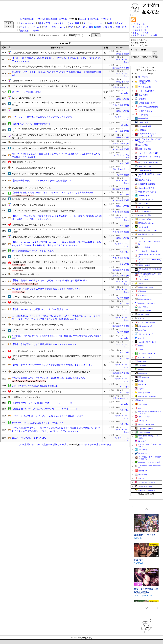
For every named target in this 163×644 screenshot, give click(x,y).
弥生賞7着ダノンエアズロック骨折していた (31, 188)
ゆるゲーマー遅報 (145, 215)
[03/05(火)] (106, 19)
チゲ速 (141, 350)
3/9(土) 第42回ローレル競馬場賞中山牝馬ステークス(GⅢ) (37, 325)
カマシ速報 (124, 163)
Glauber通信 (143, 145)
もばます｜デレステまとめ (147, 342)
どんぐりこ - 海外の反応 (148, 153)
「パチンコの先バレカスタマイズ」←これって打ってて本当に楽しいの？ (47, 416)
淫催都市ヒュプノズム (145, 600)
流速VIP (141, 283)
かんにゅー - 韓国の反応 (148, 162)
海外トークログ (145, 166)
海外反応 (24, 31)
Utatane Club (140, 574)
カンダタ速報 (143, 227)
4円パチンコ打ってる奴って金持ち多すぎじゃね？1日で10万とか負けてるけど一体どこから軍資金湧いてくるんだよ (56, 155)
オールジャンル (28, 23)
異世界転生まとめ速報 (146, 287)
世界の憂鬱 (143, 115)
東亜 (110, 23)
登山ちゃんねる (145, 180)
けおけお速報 (143, 373)
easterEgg (141, 369)
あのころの (142, 330)
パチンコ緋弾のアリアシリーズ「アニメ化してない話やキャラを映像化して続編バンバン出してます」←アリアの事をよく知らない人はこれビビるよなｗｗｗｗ (56, 430)
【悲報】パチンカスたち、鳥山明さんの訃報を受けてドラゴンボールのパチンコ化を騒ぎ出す (54, 110)
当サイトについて (140, 27)
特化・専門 (44, 23)
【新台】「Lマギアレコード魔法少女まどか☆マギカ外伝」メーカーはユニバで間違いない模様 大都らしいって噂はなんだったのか (57, 218)
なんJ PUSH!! (143, 295)
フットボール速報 (145, 219)
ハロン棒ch (124, 93)
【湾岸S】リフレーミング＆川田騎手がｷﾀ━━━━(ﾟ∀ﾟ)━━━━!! (42, 403)
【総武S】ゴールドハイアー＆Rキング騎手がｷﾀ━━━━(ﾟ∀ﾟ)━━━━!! (44, 409)
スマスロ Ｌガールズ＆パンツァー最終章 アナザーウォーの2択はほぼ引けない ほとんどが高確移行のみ (56, 104)
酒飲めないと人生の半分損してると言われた (32, 225)
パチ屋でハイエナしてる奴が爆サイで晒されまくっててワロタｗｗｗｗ (46, 289)
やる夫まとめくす (146, 111)
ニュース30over (143, 307)
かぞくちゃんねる (145, 211)
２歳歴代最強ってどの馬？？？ (26, 274)
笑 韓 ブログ (144, 207)
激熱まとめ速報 (123, 54)
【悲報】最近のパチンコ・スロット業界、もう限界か (36, 81)
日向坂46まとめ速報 (147, 184)
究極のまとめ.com (144, 471)
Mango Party (140, 547)
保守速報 (142, 99)
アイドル (24, 27)
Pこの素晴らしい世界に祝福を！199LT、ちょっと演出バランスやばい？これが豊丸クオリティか (55, 53)
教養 (91, 27)
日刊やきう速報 (144, 314)
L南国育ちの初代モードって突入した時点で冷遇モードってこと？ (41, 237)
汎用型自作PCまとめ (146, 223)
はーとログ (142, 441)
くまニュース (143, 279)
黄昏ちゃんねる (144, 377)
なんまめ (141, 318)
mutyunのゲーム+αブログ (147, 303)
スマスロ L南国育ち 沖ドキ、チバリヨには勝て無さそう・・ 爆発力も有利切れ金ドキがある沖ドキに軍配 (57, 231)
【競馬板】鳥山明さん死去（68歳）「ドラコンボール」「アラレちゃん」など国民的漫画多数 (54, 268)
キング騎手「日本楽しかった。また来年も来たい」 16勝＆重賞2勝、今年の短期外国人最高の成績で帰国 (56, 337)
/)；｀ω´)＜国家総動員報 (146, 322)
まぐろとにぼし (144, 450)
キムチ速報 (143, 95)
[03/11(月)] (42, 19)
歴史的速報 (142, 291)
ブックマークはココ (141, 24)
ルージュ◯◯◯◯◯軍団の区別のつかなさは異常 (34, 168)
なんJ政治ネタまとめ (146, 234)
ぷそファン (142, 238)
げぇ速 (141, 381)
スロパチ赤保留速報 (121, 105)
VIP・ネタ (59, 23)
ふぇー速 (141, 338)
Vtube (62, 27)
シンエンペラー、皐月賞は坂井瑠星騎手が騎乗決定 (35, 386)
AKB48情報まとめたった (147, 483)
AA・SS (81, 27)
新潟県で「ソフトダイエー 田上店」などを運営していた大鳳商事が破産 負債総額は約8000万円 (56, 73)
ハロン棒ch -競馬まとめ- (147, 354)
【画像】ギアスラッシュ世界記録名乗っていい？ (34, 205)
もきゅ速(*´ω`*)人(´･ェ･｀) (147, 429)
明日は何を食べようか (147, 192)
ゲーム (36, 27)
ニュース (100, 23)
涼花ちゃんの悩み (143, 571)
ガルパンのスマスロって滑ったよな (29, 438)
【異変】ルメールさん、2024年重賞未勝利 (31, 124)
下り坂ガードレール (143, 518)
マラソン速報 (143, 475)
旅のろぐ (141, 400)
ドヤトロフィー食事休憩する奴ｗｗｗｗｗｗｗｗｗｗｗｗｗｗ (42, 117)
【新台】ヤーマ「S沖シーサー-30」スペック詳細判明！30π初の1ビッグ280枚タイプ (52, 365)
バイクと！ (142, 408)
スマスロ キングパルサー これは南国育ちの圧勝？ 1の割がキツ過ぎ (43, 211)
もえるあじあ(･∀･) (146, 188)
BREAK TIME (143, 385)
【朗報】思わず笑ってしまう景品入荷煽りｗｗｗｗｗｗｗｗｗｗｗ (44, 344)
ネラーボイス (144, 196)
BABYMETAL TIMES (145, 358)
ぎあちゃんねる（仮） (146, 326)
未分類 (36, 31)
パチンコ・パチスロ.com (147, 231)
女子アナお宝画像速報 (148, 107)
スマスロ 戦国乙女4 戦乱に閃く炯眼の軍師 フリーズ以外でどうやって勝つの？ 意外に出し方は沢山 (57, 130)
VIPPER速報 (143, 122)
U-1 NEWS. (143, 77)
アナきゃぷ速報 (145, 87)
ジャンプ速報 (143, 404)
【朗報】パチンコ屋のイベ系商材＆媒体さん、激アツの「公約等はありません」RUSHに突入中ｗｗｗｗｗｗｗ (57, 60)
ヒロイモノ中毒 (145, 170)
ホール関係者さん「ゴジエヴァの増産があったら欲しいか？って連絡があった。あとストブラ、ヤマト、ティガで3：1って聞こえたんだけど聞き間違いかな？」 (56, 318)
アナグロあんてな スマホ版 (145, 35)
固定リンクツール (140, 33)
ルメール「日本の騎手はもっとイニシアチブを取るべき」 (38, 392)
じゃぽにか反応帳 (144, 432)
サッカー (87, 23)
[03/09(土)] (63, 19)
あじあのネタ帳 (145, 126)
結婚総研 (141, 346)
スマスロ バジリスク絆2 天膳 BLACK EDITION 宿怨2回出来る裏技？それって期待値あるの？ (54, 199)
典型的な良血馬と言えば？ (24, 303)
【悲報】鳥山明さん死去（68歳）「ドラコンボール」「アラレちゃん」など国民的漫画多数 (53, 193)
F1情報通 (142, 130)
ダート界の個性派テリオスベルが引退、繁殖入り (34, 251)
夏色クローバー (142, 544)
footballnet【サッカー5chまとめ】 (149, 462)
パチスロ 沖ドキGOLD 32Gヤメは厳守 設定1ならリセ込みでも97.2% (44, 148)
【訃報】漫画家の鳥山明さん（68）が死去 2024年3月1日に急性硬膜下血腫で (50, 280)
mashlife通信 (143, 118)
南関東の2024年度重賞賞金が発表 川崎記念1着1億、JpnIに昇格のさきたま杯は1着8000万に (52, 67)
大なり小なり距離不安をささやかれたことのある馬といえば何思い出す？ (45, 86)
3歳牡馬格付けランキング (23, 162)
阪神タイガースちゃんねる (147, 396)
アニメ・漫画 (49, 27)
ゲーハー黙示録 (144, 247)
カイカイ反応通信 (146, 91)
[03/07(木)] (84, 19)
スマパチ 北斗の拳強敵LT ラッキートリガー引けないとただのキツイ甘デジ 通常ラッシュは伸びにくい (57, 257)
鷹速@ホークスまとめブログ (147, 491)
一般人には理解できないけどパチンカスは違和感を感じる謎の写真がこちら (48, 378)
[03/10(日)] (52, 19)
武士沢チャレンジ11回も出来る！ (27, 92)
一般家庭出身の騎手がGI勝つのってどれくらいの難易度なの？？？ (42, 143)
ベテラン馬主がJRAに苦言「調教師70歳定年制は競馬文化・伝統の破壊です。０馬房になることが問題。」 (56, 357)
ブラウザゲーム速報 (145, 486)
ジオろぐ (141, 479)
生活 (71, 27)
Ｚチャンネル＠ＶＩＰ (146, 334)
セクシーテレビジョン (146, 417)
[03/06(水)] (95, 19)
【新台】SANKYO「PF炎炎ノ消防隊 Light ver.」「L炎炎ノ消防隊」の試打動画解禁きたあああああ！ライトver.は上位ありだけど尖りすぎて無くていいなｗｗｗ (56, 244)
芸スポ (119, 23)
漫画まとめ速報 (144, 265)
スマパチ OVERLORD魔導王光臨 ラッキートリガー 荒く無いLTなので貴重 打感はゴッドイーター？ (56, 331)
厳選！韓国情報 (145, 149)
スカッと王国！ (144, 421)
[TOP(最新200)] (26, 19)
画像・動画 (121, 27)
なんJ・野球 (73, 23)
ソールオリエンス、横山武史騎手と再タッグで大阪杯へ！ (38, 423)
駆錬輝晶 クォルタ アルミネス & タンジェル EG (146, 513)
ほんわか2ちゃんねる (145, 299)
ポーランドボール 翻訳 (146, 425)
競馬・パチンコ (105, 27)
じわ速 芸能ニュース (148, 103)
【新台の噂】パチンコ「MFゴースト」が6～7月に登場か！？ (42, 181)
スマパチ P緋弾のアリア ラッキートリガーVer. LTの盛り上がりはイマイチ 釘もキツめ (52, 297)
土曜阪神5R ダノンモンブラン (26, 397)
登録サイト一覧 (140, 30)
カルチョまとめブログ (147, 199)
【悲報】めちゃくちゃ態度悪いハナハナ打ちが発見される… (41, 309)
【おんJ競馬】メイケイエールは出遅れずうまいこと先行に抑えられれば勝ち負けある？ (51, 372)
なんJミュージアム (145, 204)
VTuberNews (142, 365)
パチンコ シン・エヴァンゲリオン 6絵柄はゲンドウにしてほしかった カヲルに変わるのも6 (54, 174)
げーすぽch (142, 362)
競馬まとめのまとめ (121, 68)
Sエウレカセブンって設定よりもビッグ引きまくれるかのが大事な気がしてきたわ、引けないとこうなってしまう (56, 136)
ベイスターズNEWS (145, 311)
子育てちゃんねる (144, 393)
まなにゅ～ (142, 389)
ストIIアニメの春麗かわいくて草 (26, 98)
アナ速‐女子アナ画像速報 (148, 251)
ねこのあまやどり (144, 454)
